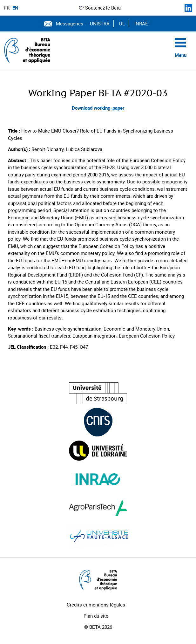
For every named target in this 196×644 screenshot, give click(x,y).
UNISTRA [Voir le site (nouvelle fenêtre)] (100, 24)
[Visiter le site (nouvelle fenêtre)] (98, 393)
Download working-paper (98, 108)
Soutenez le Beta (100, 8)
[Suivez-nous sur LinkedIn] (188, 8)
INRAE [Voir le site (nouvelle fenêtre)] (141, 24)
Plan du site (96, 616)
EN (15, 8)
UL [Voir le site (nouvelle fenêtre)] (122, 24)
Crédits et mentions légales (96, 605)
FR (7, 8)
